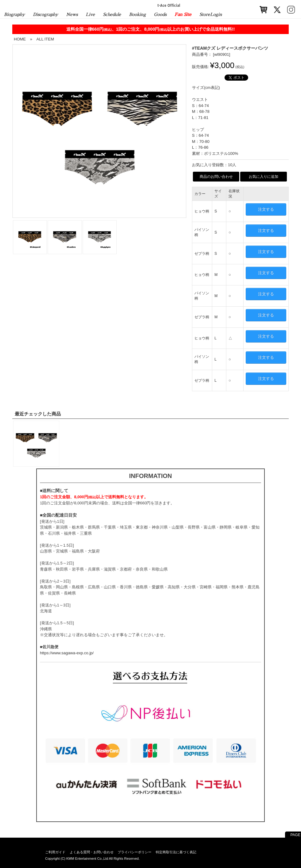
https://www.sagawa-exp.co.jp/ (67, 653)
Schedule (112, 14)
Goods (160, 14)
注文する (266, 209)
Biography (14, 14)
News (72, 14)
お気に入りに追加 (264, 177)
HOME (20, 39)
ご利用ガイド (55, 852)
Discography (45, 14)
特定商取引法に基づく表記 (176, 852)
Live (90, 14)
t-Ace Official (169, 5)
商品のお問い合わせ (216, 177)
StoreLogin (211, 14)
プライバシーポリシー (135, 852)
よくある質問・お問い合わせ (92, 852)
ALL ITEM (45, 39)
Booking (137, 14)
